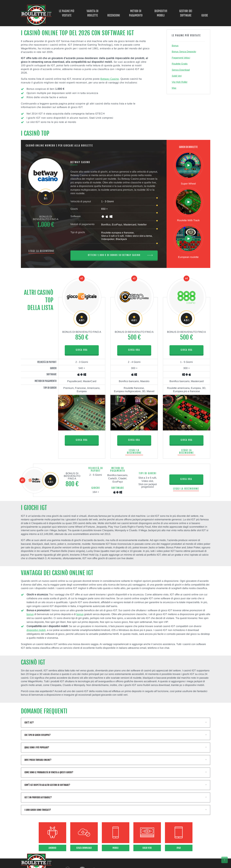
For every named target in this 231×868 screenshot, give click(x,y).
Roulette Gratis (180, 64)
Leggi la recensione (41, 251)
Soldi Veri (177, 76)
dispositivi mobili (36, 630)
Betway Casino (110, 79)
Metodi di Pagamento (136, 13)
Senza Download (181, 70)
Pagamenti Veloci (181, 58)
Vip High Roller (180, 82)
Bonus (175, 46)
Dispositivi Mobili (161, 13)
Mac (174, 88)
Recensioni (114, 15)
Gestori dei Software (186, 13)
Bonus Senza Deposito (184, 52)
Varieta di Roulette (93, 13)
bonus (30, 614)
